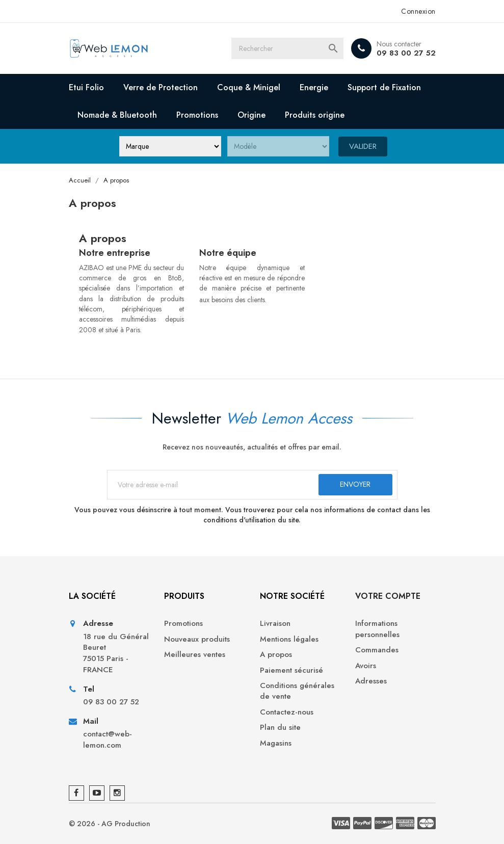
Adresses (371, 681)
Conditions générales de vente (297, 691)
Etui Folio (86, 87)
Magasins (276, 743)
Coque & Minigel (249, 87)
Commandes (377, 650)
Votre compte (388, 596)
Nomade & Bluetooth (117, 115)
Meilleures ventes (195, 655)
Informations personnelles (377, 629)
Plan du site (280, 728)
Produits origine (315, 115)
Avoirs (366, 666)
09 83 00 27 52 (406, 53)
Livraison (275, 624)
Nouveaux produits (197, 639)
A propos (276, 655)
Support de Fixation (384, 87)
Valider (363, 146)
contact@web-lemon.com (108, 740)
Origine (251, 115)
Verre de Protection (161, 87)
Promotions (197, 115)
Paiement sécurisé (291, 670)
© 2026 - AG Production (110, 824)
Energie (314, 87)
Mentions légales (289, 639)
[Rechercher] (287, 48)
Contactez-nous (287, 712)
